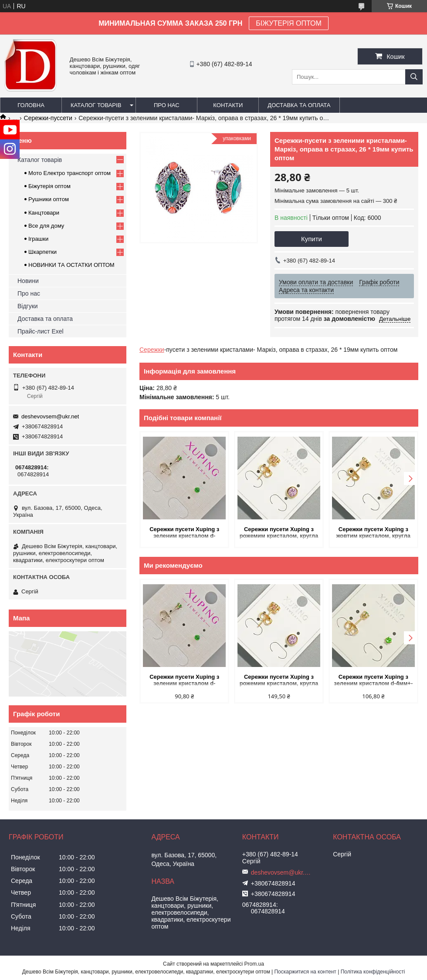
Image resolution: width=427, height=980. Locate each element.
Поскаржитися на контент (305, 972)
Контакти (228, 105)
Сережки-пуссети (48, 118)
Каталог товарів (96, 105)
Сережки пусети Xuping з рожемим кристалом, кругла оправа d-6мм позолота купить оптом (279, 533)
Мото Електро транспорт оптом (69, 173)
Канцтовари (44, 213)
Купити (312, 239)
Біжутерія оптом (49, 186)
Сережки (152, 350)
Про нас (167, 105)
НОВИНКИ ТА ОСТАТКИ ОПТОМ (71, 265)
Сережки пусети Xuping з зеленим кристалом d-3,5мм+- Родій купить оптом (185, 533)
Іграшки (38, 239)
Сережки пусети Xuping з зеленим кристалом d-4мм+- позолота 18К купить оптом (373, 681)
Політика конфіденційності (373, 972)
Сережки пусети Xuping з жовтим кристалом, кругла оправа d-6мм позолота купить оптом (373, 533)
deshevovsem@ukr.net (50, 416)
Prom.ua (254, 964)
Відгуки (28, 306)
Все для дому (46, 226)
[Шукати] (414, 77)
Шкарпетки (42, 252)
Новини (28, 281)
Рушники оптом (49, 199)
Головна (31, 105)
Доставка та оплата (299, 105)
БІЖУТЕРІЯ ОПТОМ (289, 23)
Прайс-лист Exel (41, 331)
